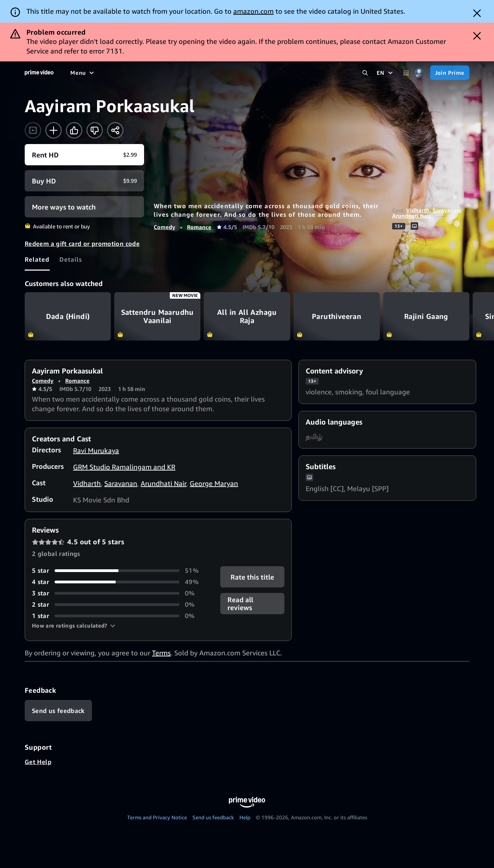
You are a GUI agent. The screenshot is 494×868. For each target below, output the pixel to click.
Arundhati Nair (411, 216)
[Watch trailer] (33, 130)
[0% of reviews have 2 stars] (118, 604)
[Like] (74, 130)
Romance (199, 227)
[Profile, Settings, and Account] (419, 73)
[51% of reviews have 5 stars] (118, 570)
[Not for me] (95, 130)
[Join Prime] (450, 73)
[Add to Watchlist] (54, 130)
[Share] (115, 130)
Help (245, 817)
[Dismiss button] (477, 13)
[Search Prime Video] (365, 73)
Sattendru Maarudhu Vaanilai (157, 316)
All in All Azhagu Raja (247, 316)
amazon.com (254, 11)
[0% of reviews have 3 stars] (118, 593)
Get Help (38, 762)
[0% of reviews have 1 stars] (118, 616)
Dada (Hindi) (68, 316)
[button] (74, 626)
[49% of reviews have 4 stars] (118, 582)
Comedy (164, 227)
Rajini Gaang (426, 316)
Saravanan (446, 210)
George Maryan (214, 483)
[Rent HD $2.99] (84, 155)
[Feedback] (58, 711)
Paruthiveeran (337, 316)
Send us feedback (213, 817)
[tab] (37, 259)
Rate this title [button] (252, 577)
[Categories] (406, 73)
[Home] (39, 73)
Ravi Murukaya (96, 450)
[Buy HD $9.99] (84, 181)
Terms (161, 653)
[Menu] (83, 73)
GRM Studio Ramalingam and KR (124, 467)
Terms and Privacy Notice (157, 817)
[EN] (385, 73)
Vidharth (418, 210)
